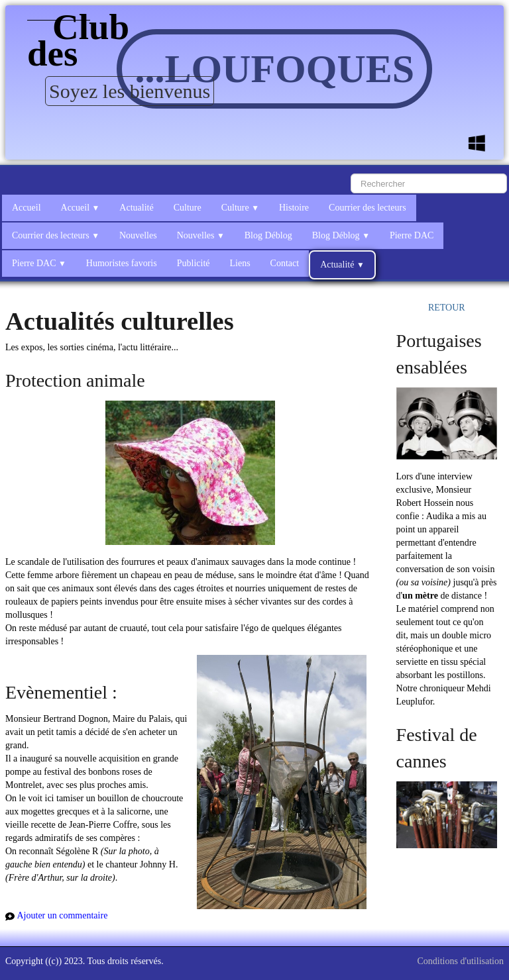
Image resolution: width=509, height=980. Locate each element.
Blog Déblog (268, 235)
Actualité (136, 208)
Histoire (294, 208)
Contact (285, 263)
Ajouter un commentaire (63, 915)
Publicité (194, 263)
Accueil (27, 208)
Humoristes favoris (122, 263)
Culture (188, 208)
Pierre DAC (412, 235)
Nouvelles (138, 235)
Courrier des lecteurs (368, 208)
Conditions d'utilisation (461, 961)
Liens (240, 263)
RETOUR (447, 308)
